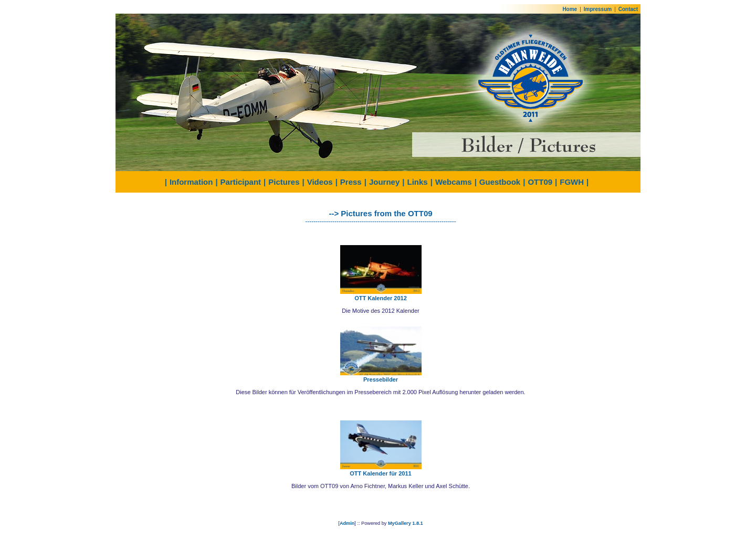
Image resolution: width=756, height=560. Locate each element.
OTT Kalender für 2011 (380, 473)
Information (191, 182)
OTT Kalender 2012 (381, 298)
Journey (384, 182)
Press (351, 182)
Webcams (454, 182)
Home (570, 9)
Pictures (284, 182)
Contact (628, 9)
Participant (241, 182)
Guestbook (500, 182)
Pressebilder (381, 379)
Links (417, 182)
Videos (320, 182)
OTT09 (540, 182)
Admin (347, 523)
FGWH (572, 182)
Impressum (598, 9)
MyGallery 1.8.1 (406, 523)
